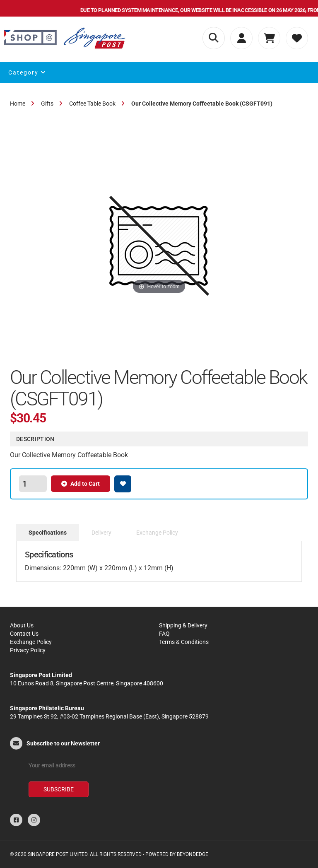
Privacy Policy (28, 650)
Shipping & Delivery (183, 625)
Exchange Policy (31, 642)
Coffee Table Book (92, 104)
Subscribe (59, 789)
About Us (22, 625)
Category (27, 72)
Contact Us (24, 634)
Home (18, 104)
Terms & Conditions (184, 642)
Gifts (47, 104)
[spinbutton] (33, 484)
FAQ (164, 634)
